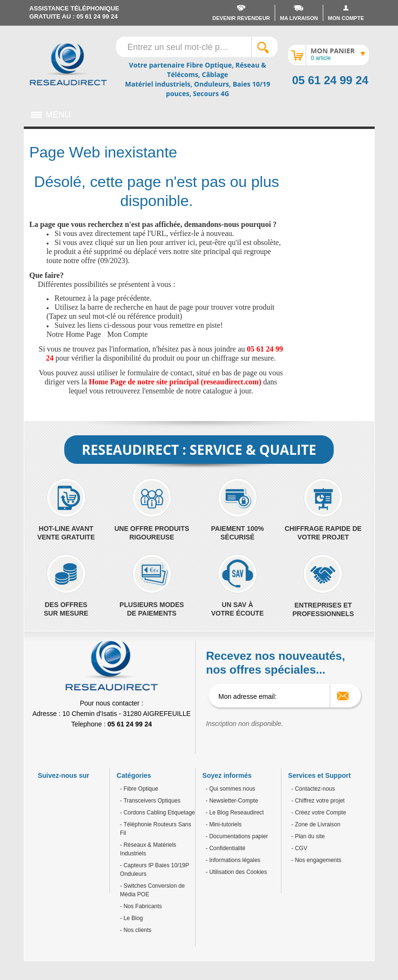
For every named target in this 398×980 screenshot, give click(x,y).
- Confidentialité (225, 848)
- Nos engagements (316, 860)
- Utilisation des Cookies (236, 872)
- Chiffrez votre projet (318, 801)
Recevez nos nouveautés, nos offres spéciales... (276, 663)
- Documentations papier (237, 836)
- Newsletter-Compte (232, 801)
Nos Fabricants (142, 906)
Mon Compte (127, 334)
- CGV (299, 848)
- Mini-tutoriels (224, 824)
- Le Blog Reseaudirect (235, 813)
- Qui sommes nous (230, 789)
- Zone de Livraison (316, 824)
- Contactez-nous (313, 789)
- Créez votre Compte (319, 813)
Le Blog (132, 918)
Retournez (70, 298)
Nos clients (137, 930)
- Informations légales (233, 860)
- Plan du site (308, 836)
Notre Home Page (74, 334)
